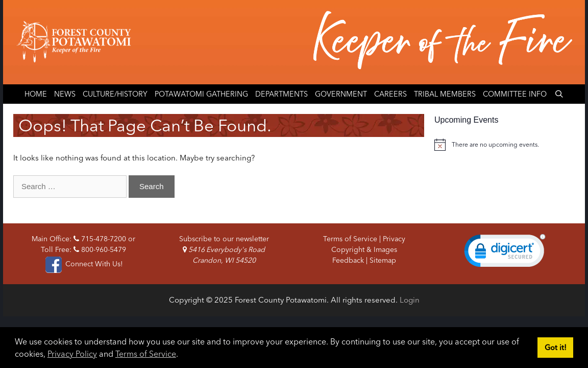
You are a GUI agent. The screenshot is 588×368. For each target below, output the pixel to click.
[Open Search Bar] (559, 94)
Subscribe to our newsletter (224, 239)
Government (341, 94)
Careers (390, 94)
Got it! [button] (556, 348)
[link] (505, 253)
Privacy (394, 239)
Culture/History (115, 94)
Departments (281, 94)
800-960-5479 (100, 249)
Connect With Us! (83, 264)
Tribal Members (445, 94)
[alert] (505, 145)
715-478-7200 (100, 239)
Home (36, 94)
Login (410, 300)
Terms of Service (146, 354)
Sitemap (383, 260)
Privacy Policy (72, 354)
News (65, 94)
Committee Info (515, 94)
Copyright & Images (364, 249)
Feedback (348, 260)
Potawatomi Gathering (201, 94)
